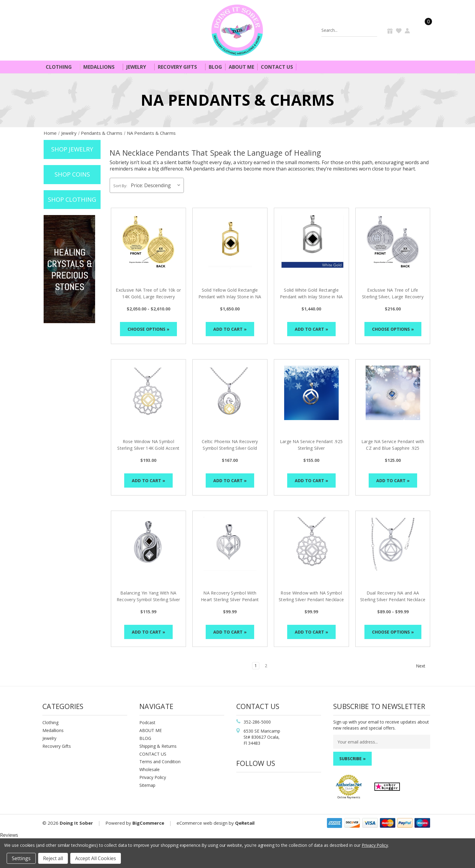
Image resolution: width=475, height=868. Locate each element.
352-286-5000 (257, 722)
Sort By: (120, 186)
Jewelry (139, 67)
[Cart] (425, 30)
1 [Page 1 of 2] (256, 666)
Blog (215, 67)
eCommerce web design (202, 823)
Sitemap (147, 785)
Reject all (53, 858)
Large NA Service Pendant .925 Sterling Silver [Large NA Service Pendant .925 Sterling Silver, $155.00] (311, 445)
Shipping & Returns (158, 746)
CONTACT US (153, 754)
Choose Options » (148, 329)
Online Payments (349, 797)
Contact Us (277, 67)
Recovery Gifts (180, 67)
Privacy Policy (153, 777)
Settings (21, 858)
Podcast (147, 722)
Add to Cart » (230, 329)
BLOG (145, 738)
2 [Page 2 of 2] (266, 666)
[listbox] (157, 185)
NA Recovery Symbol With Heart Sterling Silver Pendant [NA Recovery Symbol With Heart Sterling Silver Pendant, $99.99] (230, 596)
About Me (241, 67)
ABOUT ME (151, 730)
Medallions (101, 67)
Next (424, 666)
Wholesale (149, 769)
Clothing (61, 67)
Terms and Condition (160, 762)
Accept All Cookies (96, 858)
